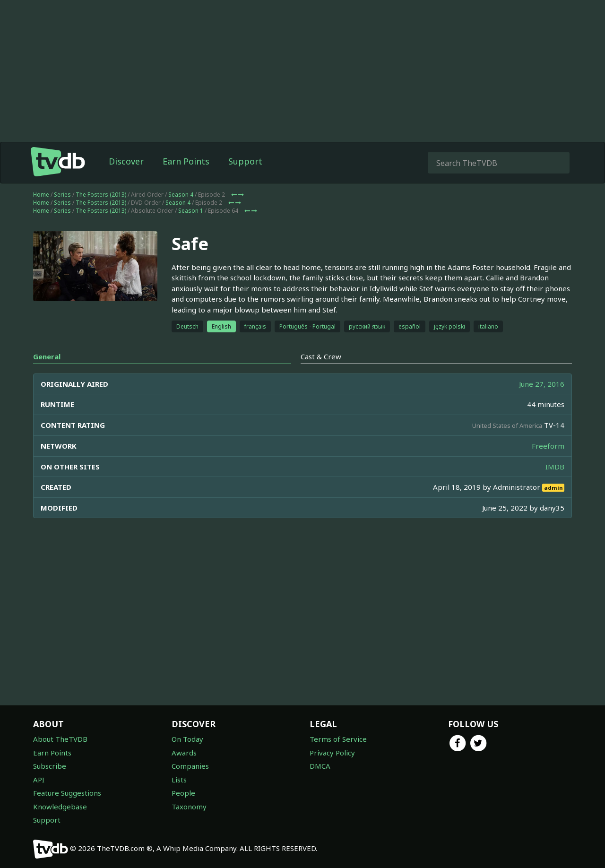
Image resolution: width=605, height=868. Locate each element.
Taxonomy (189, 807)
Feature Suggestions (67, 793)
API (39, 780)
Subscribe (50, 766)
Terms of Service (338, 739)
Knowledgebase (60, 807)
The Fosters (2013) (101, 195)
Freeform (548, 446)
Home (41, 195)
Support (245, 161)
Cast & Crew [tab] (321, 356)
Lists (179, 780)
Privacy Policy (332, 753)
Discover (126, 161)
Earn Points (186, 161)
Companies (190, 766)
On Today (187, 739)
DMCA (320, 766)
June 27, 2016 (542, 384)
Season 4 (181, 195)
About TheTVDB (60, 739)
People (183, 793)
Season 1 (191, 211)
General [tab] (47, 356)
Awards (184, 753)
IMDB (555, 467)
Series (62, 195)
